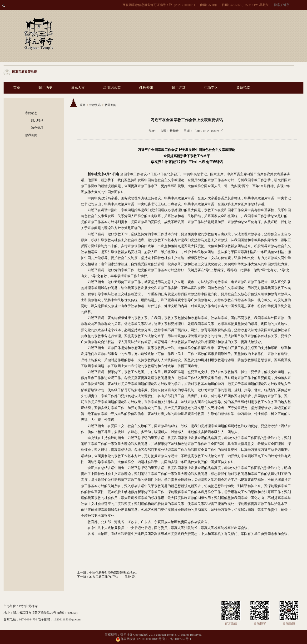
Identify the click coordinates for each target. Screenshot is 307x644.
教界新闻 (31, 135)
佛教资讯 (146, 88)
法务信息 (37, 127)
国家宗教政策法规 (25, 72)
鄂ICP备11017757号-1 (177, 639)
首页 (17, 88)
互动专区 (211, 88)
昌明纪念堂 (112, 88)
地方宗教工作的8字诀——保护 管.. (113, 577)
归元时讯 (37, 120)
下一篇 (82, 577)
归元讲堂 (178, 88)
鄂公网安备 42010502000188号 (139, 639)
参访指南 (243, 88)
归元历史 (45, 88)
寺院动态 (31, 113)
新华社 (174, 131)
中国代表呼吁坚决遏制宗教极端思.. (113, 572)
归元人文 (78, 88)
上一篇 (82, 572)
